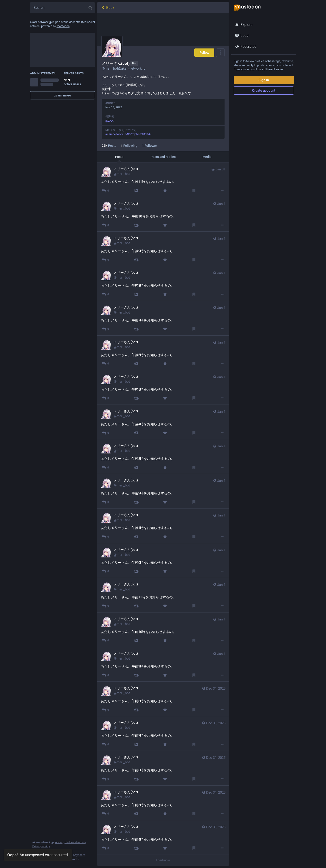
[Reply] (105, 191)
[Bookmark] (194, 191)
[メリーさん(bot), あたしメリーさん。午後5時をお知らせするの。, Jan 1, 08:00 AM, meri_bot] (163, 387)
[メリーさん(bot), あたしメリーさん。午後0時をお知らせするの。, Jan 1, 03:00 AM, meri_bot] (163, 561)
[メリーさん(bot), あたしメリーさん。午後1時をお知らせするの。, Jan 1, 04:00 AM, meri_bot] (163, 526)
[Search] (62, 8)
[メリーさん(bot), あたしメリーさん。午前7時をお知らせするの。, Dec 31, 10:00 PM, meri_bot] (163, 734)
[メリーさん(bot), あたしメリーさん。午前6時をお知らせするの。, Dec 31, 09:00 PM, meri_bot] (163, 768)
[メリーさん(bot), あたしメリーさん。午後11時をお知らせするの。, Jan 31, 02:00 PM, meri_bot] (163, 180)
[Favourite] (165, 191)
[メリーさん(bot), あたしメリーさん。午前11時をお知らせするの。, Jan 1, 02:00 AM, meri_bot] (163, 595)
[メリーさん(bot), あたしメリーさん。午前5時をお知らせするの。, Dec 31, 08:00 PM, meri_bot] (163, 803)
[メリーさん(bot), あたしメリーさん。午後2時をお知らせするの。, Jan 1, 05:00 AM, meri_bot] (163, 491)
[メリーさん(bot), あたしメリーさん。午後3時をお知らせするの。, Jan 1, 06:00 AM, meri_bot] (163, 457)
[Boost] (136, 191)
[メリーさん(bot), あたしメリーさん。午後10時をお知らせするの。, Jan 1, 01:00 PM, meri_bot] (163, 214)
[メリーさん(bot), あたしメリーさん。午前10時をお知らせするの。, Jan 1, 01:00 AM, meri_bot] (163, 630)
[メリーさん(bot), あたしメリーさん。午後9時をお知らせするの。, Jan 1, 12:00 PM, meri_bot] (163, 249)
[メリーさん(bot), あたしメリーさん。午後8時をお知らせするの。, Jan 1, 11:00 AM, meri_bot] (163, 283)
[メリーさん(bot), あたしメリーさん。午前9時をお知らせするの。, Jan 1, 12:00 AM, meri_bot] (163, 664)
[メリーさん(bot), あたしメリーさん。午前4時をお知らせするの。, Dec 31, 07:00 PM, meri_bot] (163, 838)
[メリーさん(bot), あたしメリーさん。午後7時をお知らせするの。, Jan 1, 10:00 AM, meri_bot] (163, 318)
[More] (223, 191)
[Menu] (220, 53)
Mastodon (63, 26)
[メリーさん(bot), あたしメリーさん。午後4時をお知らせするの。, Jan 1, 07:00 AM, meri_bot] (163, 422)
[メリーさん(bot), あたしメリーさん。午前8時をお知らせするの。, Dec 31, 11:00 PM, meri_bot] (163, 699)
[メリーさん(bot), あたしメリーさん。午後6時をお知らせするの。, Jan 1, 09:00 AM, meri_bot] (163, 353)
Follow (204, 53)
